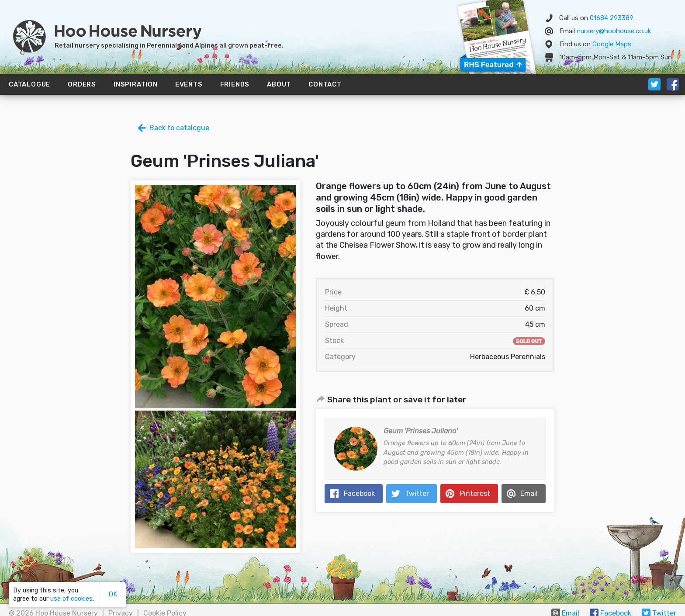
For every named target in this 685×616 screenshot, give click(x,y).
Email (529, 493)
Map (612, 44)
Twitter (417, 493)
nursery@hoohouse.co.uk (614, 31)
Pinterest (475, 493)
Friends (235, 84)
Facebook (359, 493)
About (279, 84)
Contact (325, 84)
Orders (82, 84)
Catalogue (29, 84)
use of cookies (71, 599)
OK (113, 594)
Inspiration (136, 84)
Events (189, 84)
